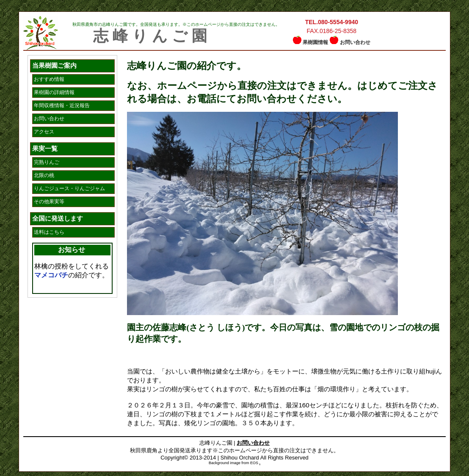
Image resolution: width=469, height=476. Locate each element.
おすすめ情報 (49, 79)
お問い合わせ (355, 42)
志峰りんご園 (152, 36)
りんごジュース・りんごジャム (69, 188)
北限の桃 (44, 175)
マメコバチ (51, 275)
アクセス (44, 132)
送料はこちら (49, 232)
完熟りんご (47, 162)
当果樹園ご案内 (54, 65)
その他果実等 (49, 202)
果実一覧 (45, 148)
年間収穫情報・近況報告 (62, 105)
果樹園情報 (315, 42)
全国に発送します (58, 218)
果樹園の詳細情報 (54, 92)
